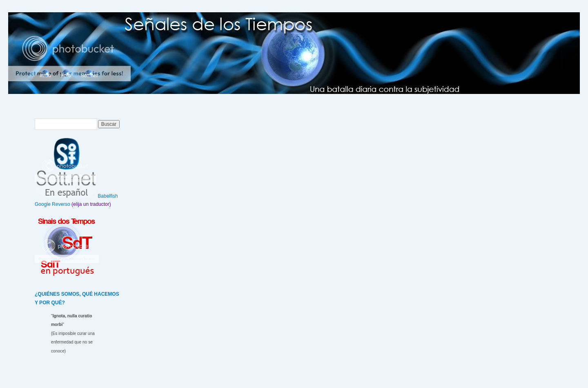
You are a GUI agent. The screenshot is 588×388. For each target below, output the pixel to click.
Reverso (61, 204)
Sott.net (89, 76)
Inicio (45, 76)
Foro (66, 76)
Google (43, 204)
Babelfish (108, 196)
